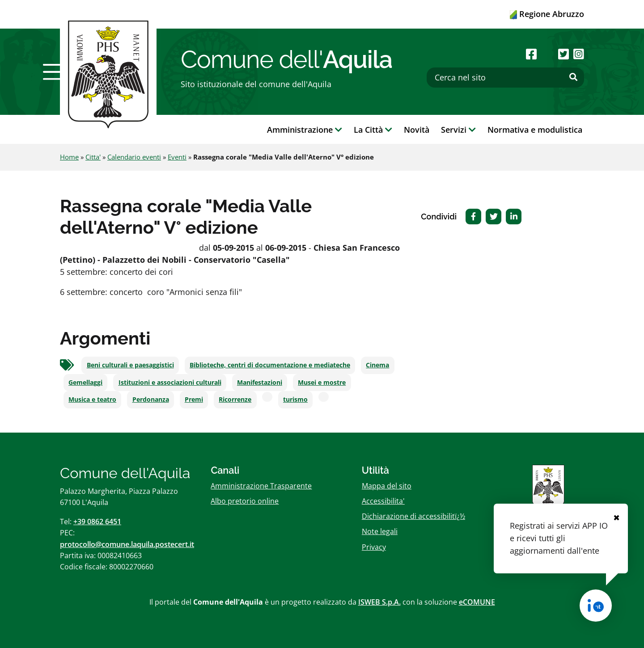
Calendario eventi (134, 157)
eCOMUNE (477, 602)
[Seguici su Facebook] (531, 54)
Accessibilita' (383, 501)
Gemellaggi (85, 383)
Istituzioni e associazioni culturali (170, 383)
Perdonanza (151, 400)
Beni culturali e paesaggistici (130, 365)
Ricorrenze (235, 400)
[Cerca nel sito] (505, 78)
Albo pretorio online (245, 501)
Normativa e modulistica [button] (535, 130)
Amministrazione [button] (305, 130)
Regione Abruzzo (547, 14)
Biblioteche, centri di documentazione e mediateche (270, 365)
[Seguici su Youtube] (547, 54)
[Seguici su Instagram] (579, 54)
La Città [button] (373, 130)
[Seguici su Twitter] (563, 54)
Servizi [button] (458, 130)
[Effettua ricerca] (573, 77)
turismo (295, 400)
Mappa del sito (387, 486)
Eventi (177, 157)
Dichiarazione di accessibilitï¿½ (413, 516)
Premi (194, 400)
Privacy (374, 547)
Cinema (377, 365)
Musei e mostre (322, 383)
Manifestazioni (260, 383)
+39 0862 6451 (97, 522)
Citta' (93, 157)
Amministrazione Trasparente (261, 486)
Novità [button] (417, 130)
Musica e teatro (92, 400)
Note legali (380, 531)
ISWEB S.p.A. (379, 602)
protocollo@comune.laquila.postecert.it (127, 544)
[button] (55, 72)
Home (69, 157)
